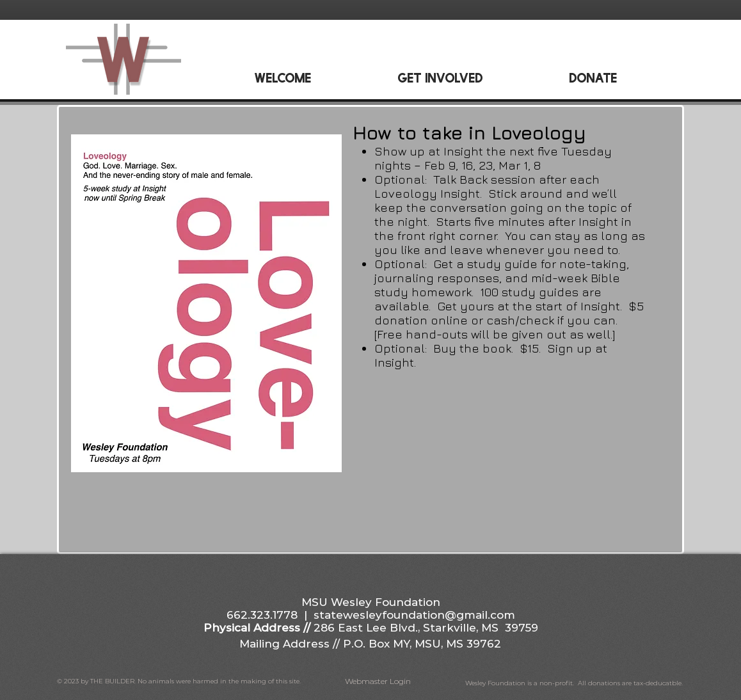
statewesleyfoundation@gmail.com (414, 615)
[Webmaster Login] (378, 681)
